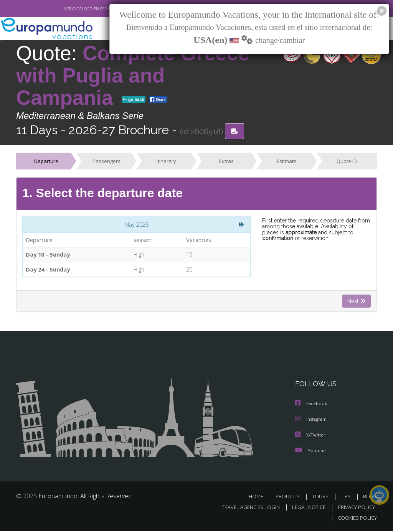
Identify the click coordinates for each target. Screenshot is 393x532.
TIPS (347, 498)
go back (134, 100)
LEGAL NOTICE (305, 508)
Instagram (312, 421)
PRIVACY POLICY (354, 508)
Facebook (312, 406)
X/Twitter (310, 436)
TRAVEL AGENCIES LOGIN (245, 508)
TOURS (322, 498)
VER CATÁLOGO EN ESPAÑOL (73, 9)
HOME (259, 498)
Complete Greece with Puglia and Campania (133, 76)
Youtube (310, 452)
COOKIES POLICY (356, 519)
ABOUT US (290, 498)
